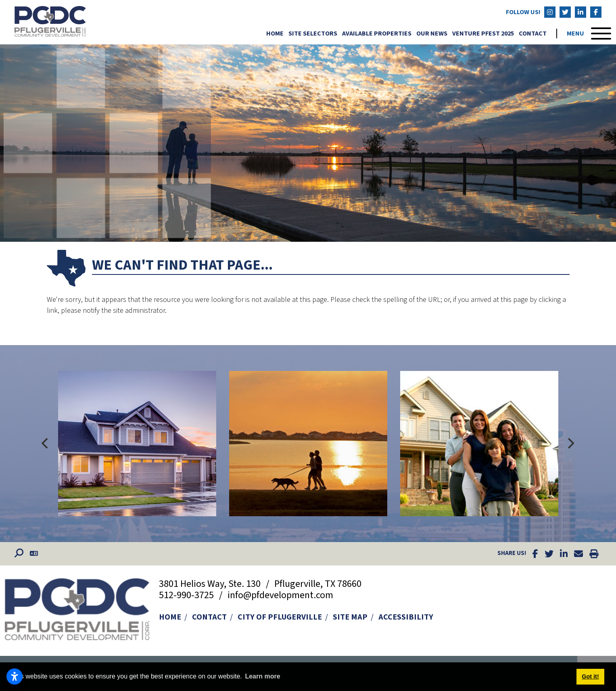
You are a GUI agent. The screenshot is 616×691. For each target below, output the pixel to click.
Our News (432, 34)
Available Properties (377, 34)
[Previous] (46, 444)
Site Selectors (313, 34)
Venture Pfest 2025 (483, 34)
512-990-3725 (187, 595)
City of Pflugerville (280, 617)
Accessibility (406, 617)
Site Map (350, 617)
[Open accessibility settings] (15, 676)
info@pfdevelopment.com (280, 595)
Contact (533, 34)
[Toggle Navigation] (589, 34)
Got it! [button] (590, 676)
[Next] (570, 444)
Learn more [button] (262, 676)
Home (275, 34)
